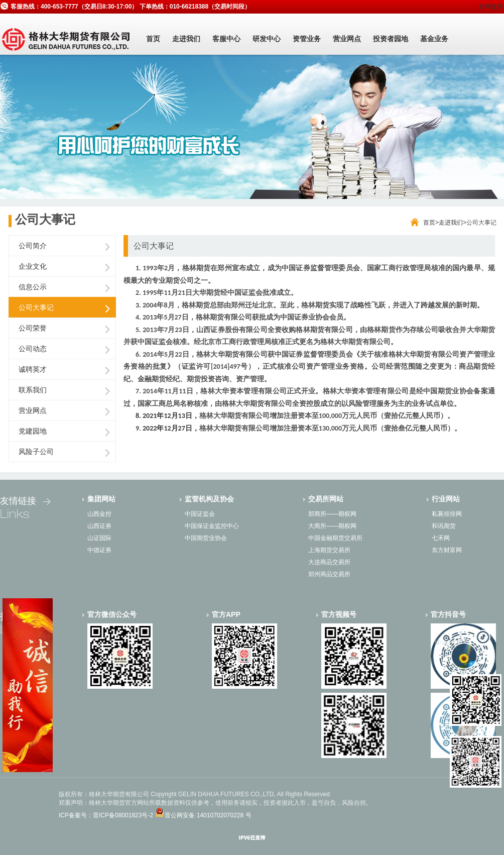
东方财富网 (447, 550)
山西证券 (99, 526)
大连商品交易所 (329, 562)
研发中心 (267, 39)
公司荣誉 (33, 328)
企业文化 (33, 266)
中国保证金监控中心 (212, 526)
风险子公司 (36, 452)
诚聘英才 (33, 369)
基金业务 (434, 39)
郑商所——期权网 (332, 514)
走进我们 (186, 39)
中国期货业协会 (206, 538)
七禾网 (441, 538)
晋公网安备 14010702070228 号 (208, 815)
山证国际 (99, 538)
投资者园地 (391, 39)
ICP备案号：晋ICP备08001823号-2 (106, 815)
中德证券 (99, 550)
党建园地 (33, 431)
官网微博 (491, 7)
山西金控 (99, 514)
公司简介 (33, 246)
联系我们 (33, 390)
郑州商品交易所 (329, 574)
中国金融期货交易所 (335, 538)
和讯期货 (444, 526)
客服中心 (226, 39)
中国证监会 (200, 514)
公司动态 (33, 349)
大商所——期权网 (332, 526)
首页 (153, 39)
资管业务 (307, 39)
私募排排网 (447, 514)
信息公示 (33, 287)
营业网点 (347, 39)
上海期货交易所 (329, 550)
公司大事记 (36, 307)
